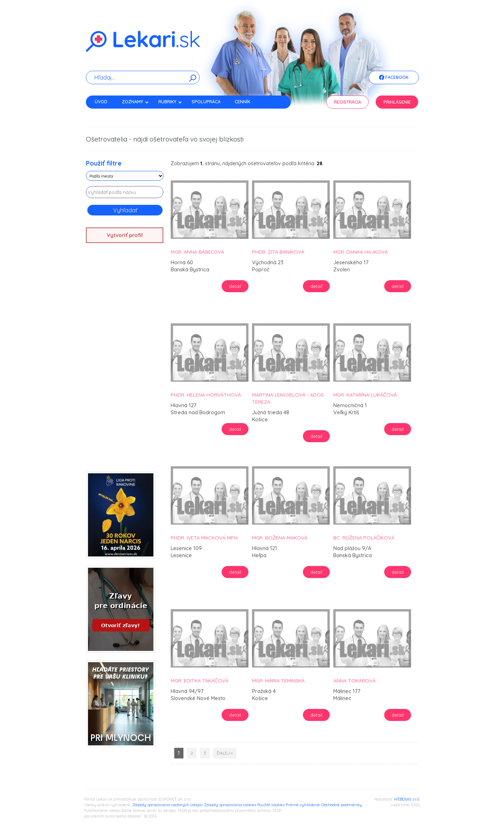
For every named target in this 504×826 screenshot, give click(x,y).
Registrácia (348, 102)
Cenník (242, 102)
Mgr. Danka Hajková (361, 252)
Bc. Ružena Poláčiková (364, 538)
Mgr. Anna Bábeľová (197, 252)
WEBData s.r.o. (407, 799)
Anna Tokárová (354, 681)
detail (235, 286)
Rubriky (170, 102)
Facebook (394, 78)
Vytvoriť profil (125, 235)
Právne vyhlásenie (303, 805)
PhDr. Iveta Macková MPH (204, 538)
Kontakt (105, 114)
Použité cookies (271, 805)
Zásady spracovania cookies (230, 805)
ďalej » (225, 753)
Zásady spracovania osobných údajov (168, 805)
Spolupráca (206, 102)
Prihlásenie (397, 102)
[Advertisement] (125, 360)
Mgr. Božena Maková (280, 538)
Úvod (101, 102)
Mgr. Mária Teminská (278, 681)
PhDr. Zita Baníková (278, 252)
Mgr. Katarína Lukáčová (365, 395)
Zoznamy (135, 102)
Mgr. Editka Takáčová (200, 681)
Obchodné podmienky (341, 805)
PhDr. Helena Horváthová (206, 395)
